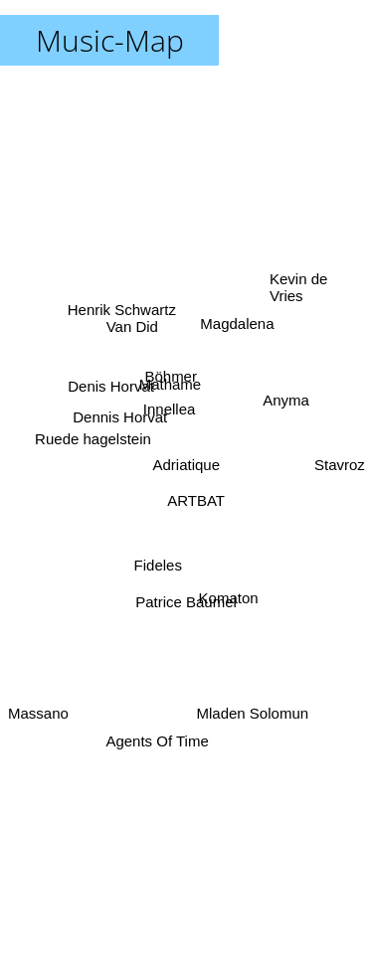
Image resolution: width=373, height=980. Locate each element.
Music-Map (110, 40)
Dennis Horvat (118, 417)
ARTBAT (197, 501)
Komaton (226, 592)
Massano (38, 713)
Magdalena (236, 330)
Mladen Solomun (252, 712)
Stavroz (340, 468)
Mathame (171, 383)
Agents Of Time (158, 736)
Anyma (286, 402)
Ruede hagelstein (96, 442)
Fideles (159, 567)
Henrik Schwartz (120, 306)
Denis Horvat (110, 385)
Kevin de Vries (298, 287)
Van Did (133, 332)
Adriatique (187, 465)
